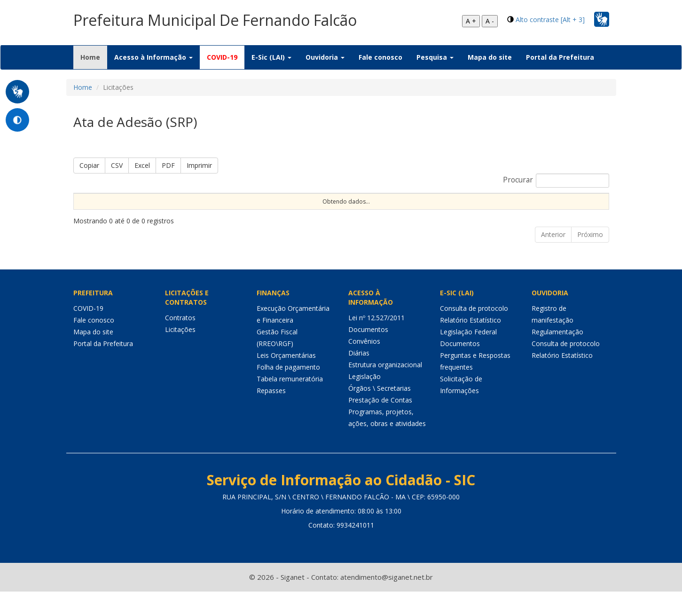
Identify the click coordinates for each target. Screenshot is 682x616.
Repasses (271, 415)
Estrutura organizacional (385, 389)
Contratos (180, 342)
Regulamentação (557, 356)
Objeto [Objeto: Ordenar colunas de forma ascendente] (402, 209)
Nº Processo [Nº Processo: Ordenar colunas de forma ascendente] (143, 205)
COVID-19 (222, 57)
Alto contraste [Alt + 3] (550, 20)
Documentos (368, 354)
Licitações (180, 354)
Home (94, 57)
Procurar (556, 181)
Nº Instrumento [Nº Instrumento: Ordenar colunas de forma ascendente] (201, 205)
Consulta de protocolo (474, 333)
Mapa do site (490, 57)
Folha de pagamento (288, 391)
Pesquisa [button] (435, 57)
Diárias (359, 377)
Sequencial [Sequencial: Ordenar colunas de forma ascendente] (94, 209)
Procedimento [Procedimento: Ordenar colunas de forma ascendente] (320, 209)
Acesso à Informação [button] (153, 57)
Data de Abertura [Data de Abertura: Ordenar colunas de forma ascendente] (444, 205)
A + (471, 21)
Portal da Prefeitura (560, 57)
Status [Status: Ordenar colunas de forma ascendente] (506, 209)
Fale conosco (380, 57)
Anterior (553, 259)
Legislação (365, 401)
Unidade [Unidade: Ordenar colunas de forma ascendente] (546, 209)
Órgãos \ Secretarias (380, 413)
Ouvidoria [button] (325, 57)
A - (490, 21)
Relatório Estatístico (470, 344)
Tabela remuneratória (290, 403)
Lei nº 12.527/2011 (376, 342)
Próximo (590, 259)
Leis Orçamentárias (286, 380)
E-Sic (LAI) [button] (271, 57)
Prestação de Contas (380, 424)
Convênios (364, 366)
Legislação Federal (468, 356)
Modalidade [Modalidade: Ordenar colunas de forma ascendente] (263, 209)
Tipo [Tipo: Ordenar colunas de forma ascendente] (367, 209)
